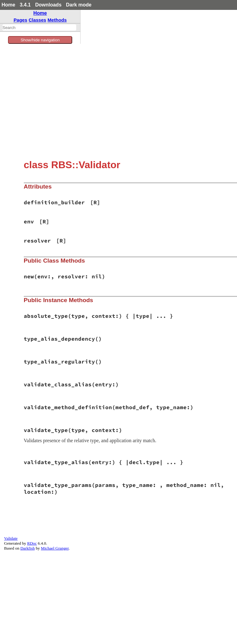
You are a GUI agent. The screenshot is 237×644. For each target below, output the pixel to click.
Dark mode (79, 5)
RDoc (32, 543)
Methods (57, 20)
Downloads (48, 5)
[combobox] (39, 27)
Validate (11, 538)
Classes (37, 20)
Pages (21, 20)
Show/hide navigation (40, 40)
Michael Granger (55, 548)
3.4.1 (25, 5)
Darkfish (28, 548)
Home (8, 5)
